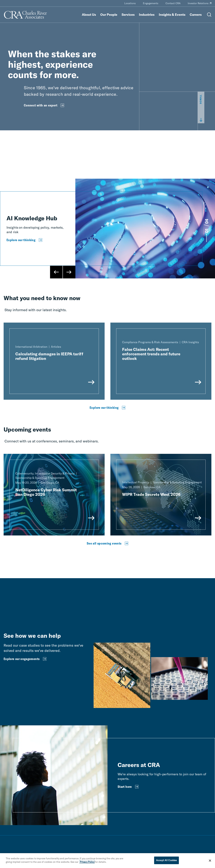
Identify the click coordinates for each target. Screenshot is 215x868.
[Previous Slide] (56, 272)
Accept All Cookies (166, 860)
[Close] (210, 861)
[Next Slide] (69, 272)
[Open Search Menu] (209, 15)
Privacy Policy (87, 862)
